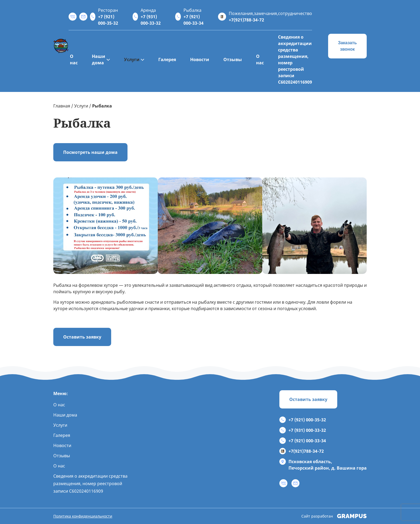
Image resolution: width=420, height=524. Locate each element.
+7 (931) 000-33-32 (303, 430)
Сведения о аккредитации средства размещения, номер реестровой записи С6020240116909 (295, 60)
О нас (74, 60)
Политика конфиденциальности (83, 516)
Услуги (132, 60)
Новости (200, 60)
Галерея (167, 60)
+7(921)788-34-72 (302, 451)
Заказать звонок (347, 46)
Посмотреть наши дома (90, 152)
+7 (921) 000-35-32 (303, 420)
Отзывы (233, 60)
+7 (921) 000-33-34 (303, 441)
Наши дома (99, 60)
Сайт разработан (334, 516)
